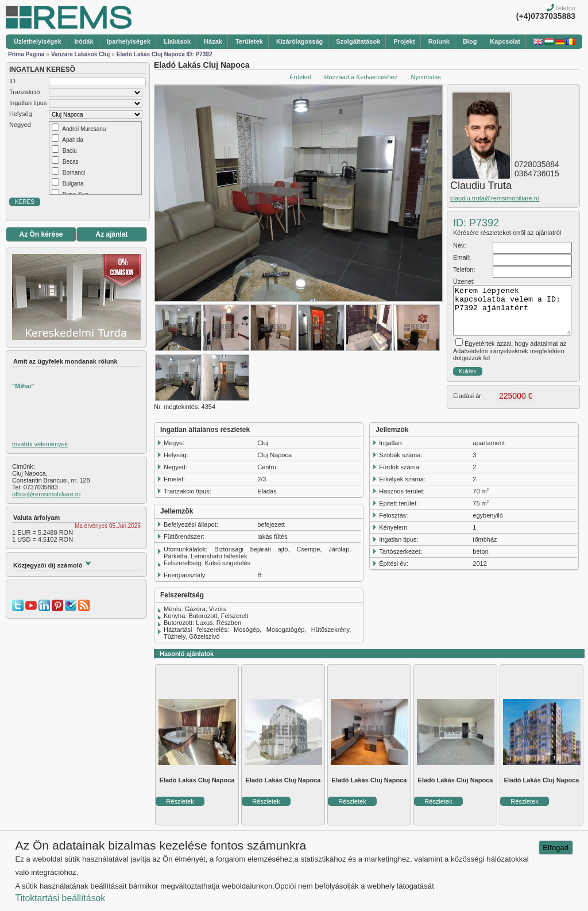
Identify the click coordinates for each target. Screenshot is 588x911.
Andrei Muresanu (84, 129)
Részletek (180, 801)
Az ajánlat (111, 234)
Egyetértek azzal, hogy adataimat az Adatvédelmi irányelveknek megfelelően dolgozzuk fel (510, 351)
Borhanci (74, 173)
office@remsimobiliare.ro (46, 494)
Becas (71, 162)
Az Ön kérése (41, 234)
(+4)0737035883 (546, 16)
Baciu (70, 151)
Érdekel (300, 77)
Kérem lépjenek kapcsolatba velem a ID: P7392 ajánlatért (512, 310)
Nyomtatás (426, 77)
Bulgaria (73, 184)
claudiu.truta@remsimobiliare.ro (495, 198)
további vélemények (40, 444)
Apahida (73, 140)
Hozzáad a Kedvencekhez (361, 77)
